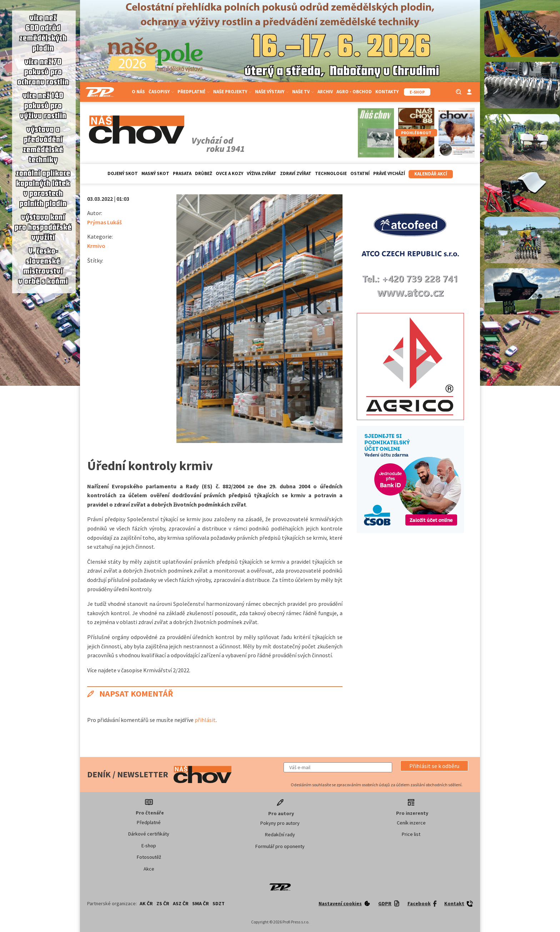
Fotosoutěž (149, 857)
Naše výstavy (272, 92)
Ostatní (360, 173)
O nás (138, 92)
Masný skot (155, 173)
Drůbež (204, 173)
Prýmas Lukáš (104, 222)
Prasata (182, 173)
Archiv (325, 92)
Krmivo (96, 246)
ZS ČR (163, 903)
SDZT (219, 903)
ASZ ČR (181, 903)
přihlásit (205, 720)
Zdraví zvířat (296, 173)
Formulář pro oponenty (280, 846)
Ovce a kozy (229, 173)
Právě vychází (389, 173)
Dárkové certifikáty (149, 834)
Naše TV (303, 92)
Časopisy (161, 92)
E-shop (149, 846)
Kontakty (387, 92)
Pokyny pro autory (280, 823)
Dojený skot (123, 173)
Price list (411, 834)
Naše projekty (232, 92)
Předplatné (194, 92)
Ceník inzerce (411, 823)
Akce (149, 869)
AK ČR (146, 903)
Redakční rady (280, 834)
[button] (434, 766)
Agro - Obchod (354, 92)
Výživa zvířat (262, 173)
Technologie (331, 173)
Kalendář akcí (431, 174)
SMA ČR (201, 903)
